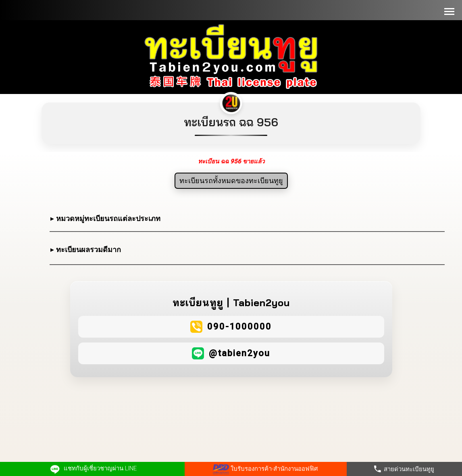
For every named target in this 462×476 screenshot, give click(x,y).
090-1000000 (239, 327)
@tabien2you (239, 353)
